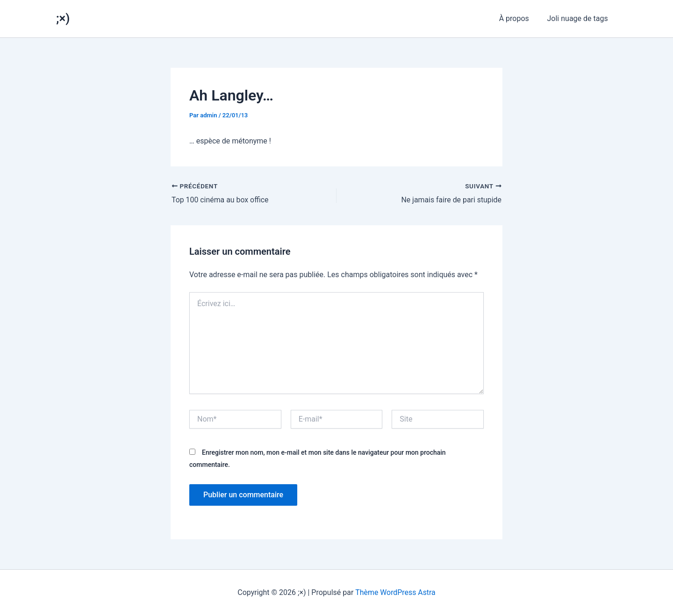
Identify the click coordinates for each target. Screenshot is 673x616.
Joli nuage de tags (579, 18)
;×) (63, 18)
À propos (519, 18)
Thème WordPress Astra (396, 592)
